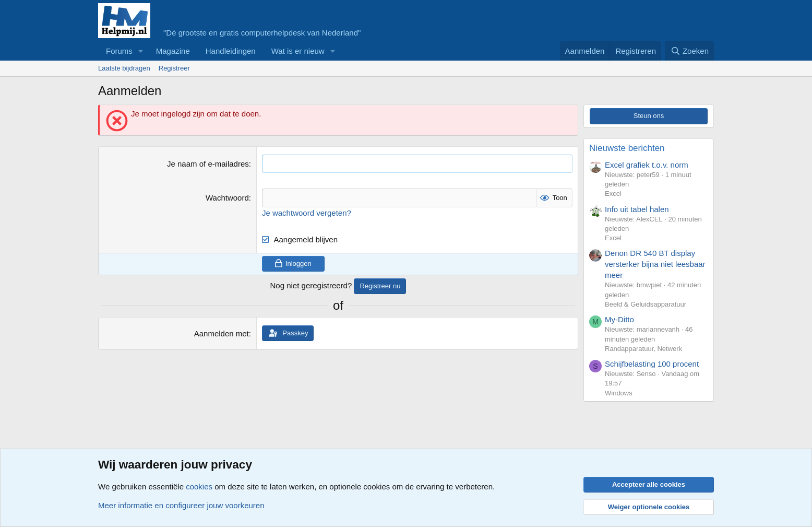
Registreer (174, 68)
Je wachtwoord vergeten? (307, 212)
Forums (119, 51)
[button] (141, 51)
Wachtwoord (227, 198)
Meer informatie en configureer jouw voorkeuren (181, 505)
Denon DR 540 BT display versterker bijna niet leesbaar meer (655, 264)
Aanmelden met (222, 333)
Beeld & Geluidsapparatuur (646, 304)
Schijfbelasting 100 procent (652, 364)
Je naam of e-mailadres (208, 164)
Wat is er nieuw (298, 51)
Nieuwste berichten (627, 148)
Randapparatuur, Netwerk (643, 349)
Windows (619, 393)
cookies (199, 487)
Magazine (173, 51)
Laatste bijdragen (124, 68)
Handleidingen (231, 51)
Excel (613, 194)
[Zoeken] (689, 51)
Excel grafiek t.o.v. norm (647, 165)
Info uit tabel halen (637, 209)
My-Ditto (619, 319)
